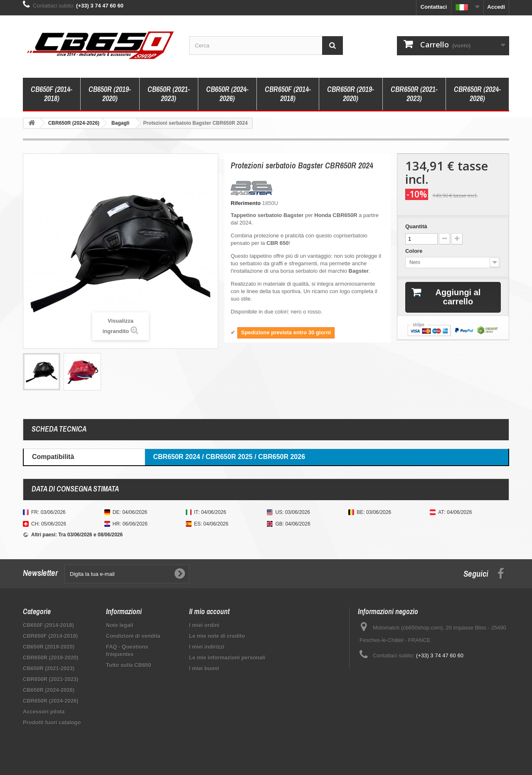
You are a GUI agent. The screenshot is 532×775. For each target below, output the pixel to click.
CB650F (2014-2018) (52, 94)
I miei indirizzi (207, 647)
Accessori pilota (44, 712)
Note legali (120, 625)
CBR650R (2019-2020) (351, 94)
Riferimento (246, 203)
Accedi (496, 7)
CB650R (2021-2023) (169, 94)
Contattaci (434, 7)
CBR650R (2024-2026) (477, 94)
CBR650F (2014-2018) (288, 94)
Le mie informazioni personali (227, 658)
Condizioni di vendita (133, 636)
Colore (415, 251)
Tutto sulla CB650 (129, 665)
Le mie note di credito (217, 636)
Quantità (416, 226)
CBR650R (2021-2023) (414, 94)
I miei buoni (204, 668)
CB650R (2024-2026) (227, 94)
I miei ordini (204, 625)
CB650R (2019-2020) (110, 94)
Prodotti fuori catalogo (52, 722)
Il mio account (209, 611)
